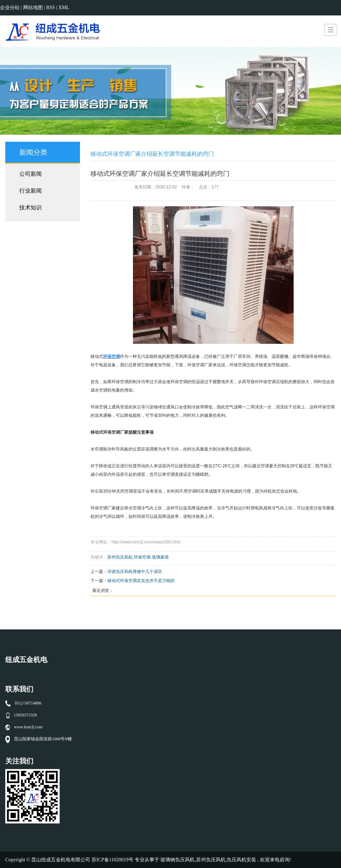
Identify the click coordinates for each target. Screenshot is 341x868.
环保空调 (142, 557)
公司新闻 (31, 174)
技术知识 (31, 208)
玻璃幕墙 (160, 557)
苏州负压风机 (120, 557)
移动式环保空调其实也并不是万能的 (141, 581)
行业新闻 (31, 191)
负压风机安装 (241, 860)
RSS (51, 8)
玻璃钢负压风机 (178, 860)
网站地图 (34, 8)
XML (64, 8)
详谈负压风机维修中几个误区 (135, 572)
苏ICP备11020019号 (112, 860)
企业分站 (10, 8)
